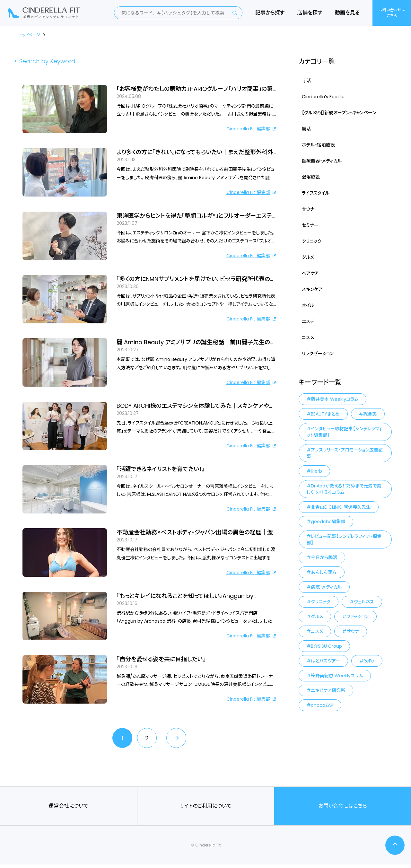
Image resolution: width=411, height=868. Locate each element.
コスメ (308, 338)
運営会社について (68, 809)
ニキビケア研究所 (328, 691)
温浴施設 (311, 177)
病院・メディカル (326, 587)
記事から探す (270, 13)
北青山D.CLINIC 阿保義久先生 (341, 507)
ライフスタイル (316, 193)
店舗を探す (310, 13)
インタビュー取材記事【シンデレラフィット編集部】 (344, 432)
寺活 (306, 81)
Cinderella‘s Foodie (323, 97)
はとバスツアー (325, 661)
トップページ (30, 35)
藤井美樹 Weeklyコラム (335, 399)
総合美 (370, 414)
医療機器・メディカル (322, 161)
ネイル (308, 305)
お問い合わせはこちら (392, 13)
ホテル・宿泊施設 (318, 145)
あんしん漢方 (324, 573)
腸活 (306, 129)
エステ (308, 321)
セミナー (310, 225)
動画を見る (347, 13)
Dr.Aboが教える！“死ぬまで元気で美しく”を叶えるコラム (344, 489)
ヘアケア (310, 273)
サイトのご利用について (205, 809)
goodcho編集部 (328, 522)
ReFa (369, 661)
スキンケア (312, 289)
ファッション (358, 617)
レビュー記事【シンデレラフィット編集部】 (344, 540)
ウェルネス (364, 602)
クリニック (312, 241)
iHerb (316, 471)
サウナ (308, 209)
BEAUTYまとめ (325, 414)
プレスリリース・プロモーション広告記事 (345, 453)
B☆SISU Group (326, 646)
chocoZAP (322, 706)
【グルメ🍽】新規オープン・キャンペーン (339, 113)
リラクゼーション (318, 354)
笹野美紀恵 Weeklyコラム (337, 676)
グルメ (308, 257)
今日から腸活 (324, 558)
